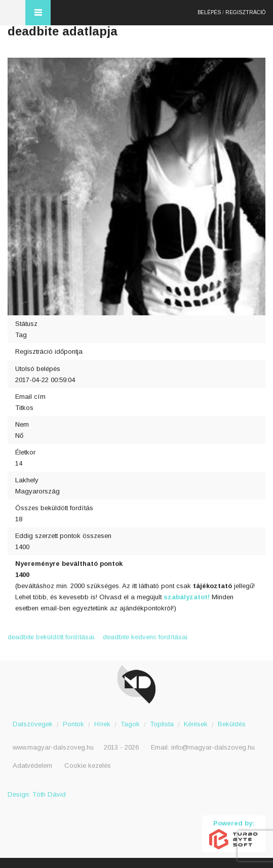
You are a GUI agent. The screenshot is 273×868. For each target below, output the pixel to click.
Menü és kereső (38, 13)
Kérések (196, 724)
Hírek (102, 724)
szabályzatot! (188, 597)
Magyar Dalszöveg (13, 13)
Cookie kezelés (88, 766)
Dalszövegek (33, 724)
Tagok (130, 724)
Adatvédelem (32, 766)
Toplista (162, 724)
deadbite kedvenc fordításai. (146, 637)
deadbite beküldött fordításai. (52, 637)
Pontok (73, 724)
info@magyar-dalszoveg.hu (213, 747)
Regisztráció (245, 12)
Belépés (209, 12)
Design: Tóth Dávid (37, 794)
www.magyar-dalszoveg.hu (53, 747)
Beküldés (232, 724)
